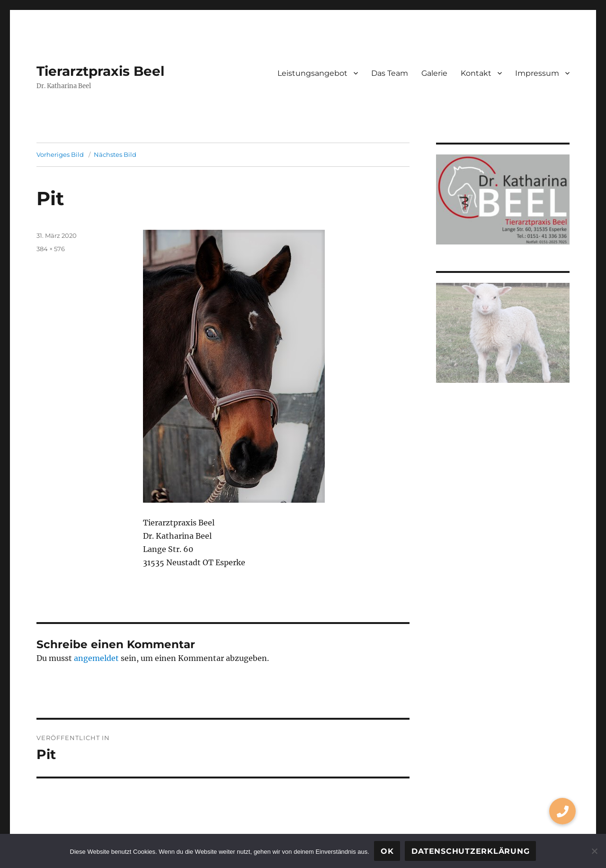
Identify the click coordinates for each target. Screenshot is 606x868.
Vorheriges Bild (60, 154)
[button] (562, 811)
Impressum (537, 73)
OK (387, 851)
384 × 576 (51, 249)
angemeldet (96, 658)
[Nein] (594, 851)
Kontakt (476, 73)
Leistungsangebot (312, 73)
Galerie (434, 73)
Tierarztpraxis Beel (100, 71)
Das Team (390, 73)
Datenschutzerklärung (470, 851)
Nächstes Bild (115, 154)
